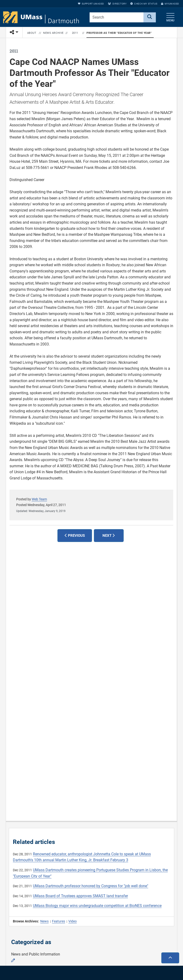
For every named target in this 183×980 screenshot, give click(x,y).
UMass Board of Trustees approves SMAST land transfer (80, 896)
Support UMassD (91, 4)
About (32, 33)
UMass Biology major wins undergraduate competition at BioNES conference (97, 906)
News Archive (53, 33)
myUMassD (170, 4)
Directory (117, 4)
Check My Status (144, 4)
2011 (75, 33)
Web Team (39, 499)
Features (58, 921)
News (44, 921)
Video (73, 921)
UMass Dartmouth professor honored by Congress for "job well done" (91, 886)
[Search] (150, 17)
